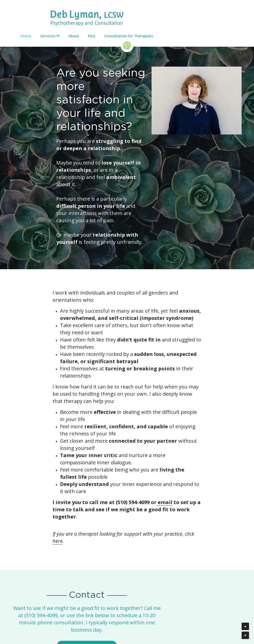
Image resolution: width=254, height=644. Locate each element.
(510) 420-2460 (148, 559)
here (161, 413)
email (126, 389)
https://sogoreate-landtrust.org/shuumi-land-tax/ (198, 575)
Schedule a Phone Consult (127, 507)
